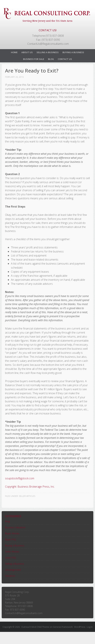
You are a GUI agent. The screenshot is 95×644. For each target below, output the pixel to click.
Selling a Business (48, 52)
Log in (90, 627)
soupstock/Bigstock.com (20, 478)
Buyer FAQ (11, 539)
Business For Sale (34, 59)
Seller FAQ (11, 558)
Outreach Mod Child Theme (35, 627)
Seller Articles (27, 496)
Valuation (10, 576)
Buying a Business (73, 52)
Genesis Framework (63, 627)
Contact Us (65, 59)
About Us (27, 52)
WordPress (80, 627)
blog (7, 521)
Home (14, 52)
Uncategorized (13, 570)
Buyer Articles (12, 533)
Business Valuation (15, 527)
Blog (51, 59)
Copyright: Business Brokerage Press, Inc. (30, 487)
